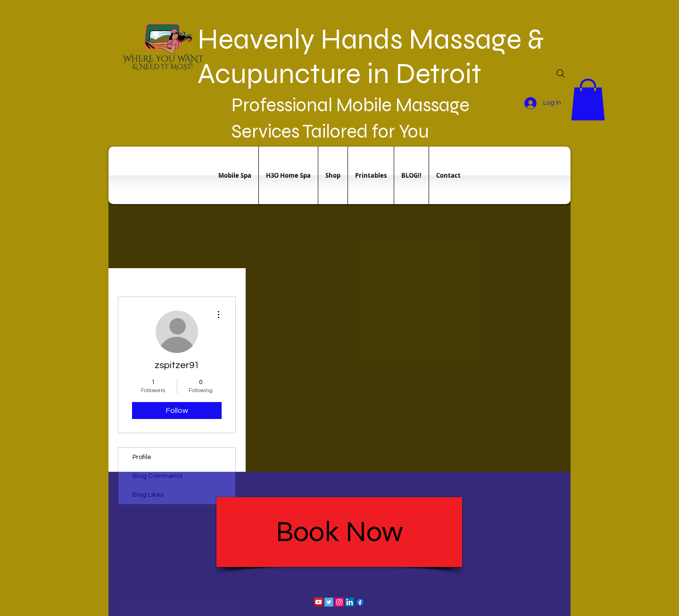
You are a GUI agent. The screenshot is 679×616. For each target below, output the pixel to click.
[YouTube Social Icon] (319, 602)
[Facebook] (360, 602)
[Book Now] (339, 532)
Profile (142, 457)
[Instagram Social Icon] (339, 602)
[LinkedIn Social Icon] (350, 602)
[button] (588, 99)
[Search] (561, 74)
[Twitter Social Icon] (329, 602)
